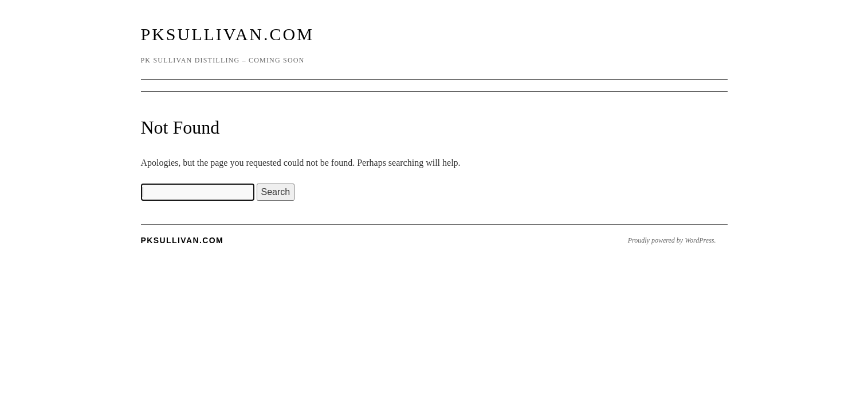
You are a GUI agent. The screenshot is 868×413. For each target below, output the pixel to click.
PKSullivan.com (227, 34)
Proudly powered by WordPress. (672, 240)
